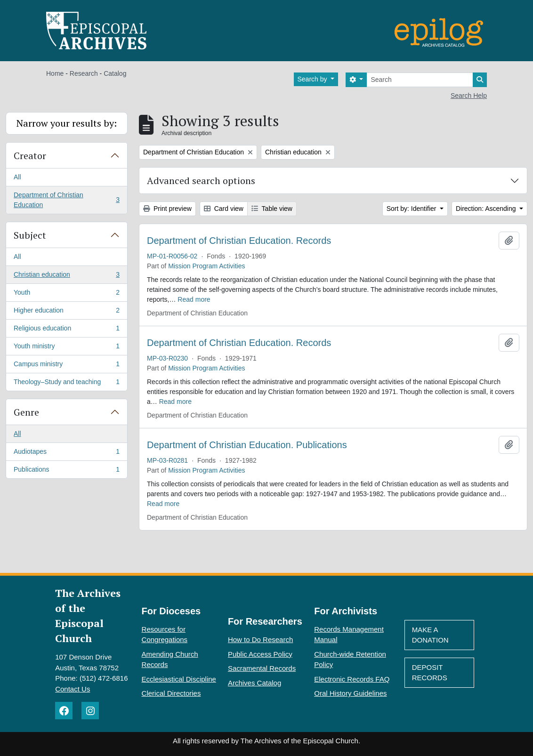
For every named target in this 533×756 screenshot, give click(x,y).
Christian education (66, 276)
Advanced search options (201, 181)
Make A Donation (430, 635)
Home (55, 73)
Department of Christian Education (66, 200)
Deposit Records (430, 673)
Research (84, 73)
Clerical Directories (171, 693)
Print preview (167, 209)
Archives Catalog (254, 683)
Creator (30, 156)
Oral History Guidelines (350, 693)
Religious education (66, 330)
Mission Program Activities (206, 266)
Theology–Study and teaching (66, 384)
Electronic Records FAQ (352, 679)
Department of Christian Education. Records (239, 241)
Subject (30, 235)
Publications (66, 471)
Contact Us (73, 689)
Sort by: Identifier (412, 209)
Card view (224, 209)
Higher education (66, 312)
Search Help (469, 96)
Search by (313, 79)
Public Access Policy (260, 654)
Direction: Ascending (487, 209)
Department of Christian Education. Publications (247, 445)
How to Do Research (260, 639)
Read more (194, 299)
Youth (66, 294)
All (17, 177)
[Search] (420, 80)
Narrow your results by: (67, 123)
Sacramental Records (262, 668)
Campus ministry (66, 366)
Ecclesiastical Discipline (179, 679)
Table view (272, 209)
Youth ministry (66, 348)
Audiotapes (66, 453)
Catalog (115, 73)
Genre (26, 412)
